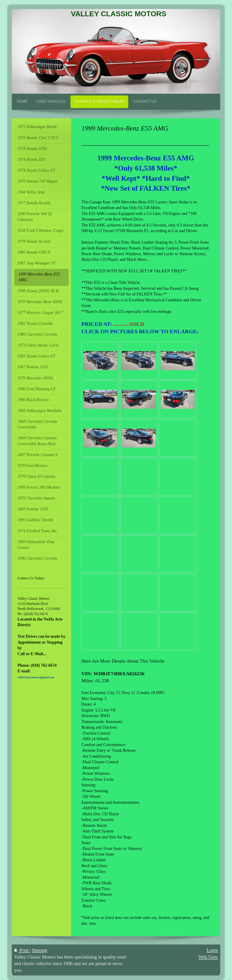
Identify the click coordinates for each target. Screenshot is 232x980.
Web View (208, 957)
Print (22, 950)
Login (212, 950)
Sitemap (39, 950)
